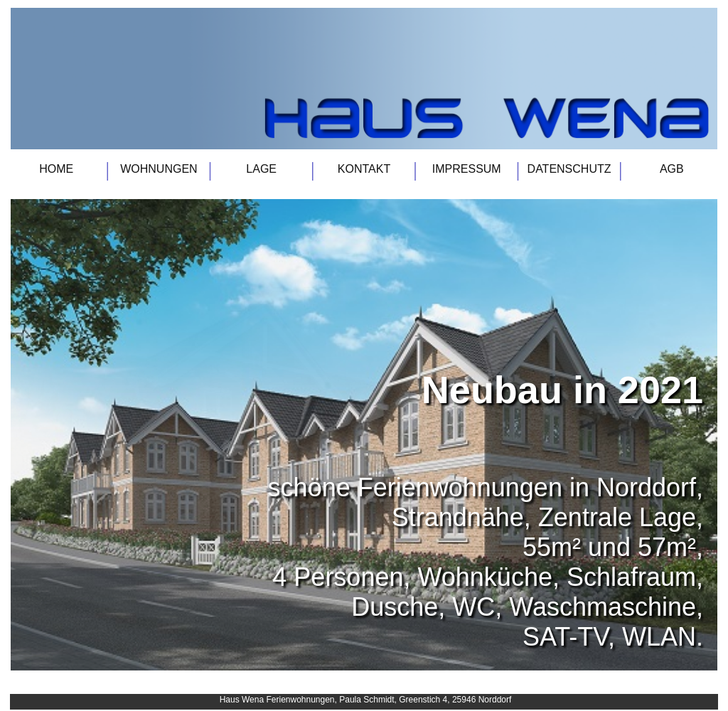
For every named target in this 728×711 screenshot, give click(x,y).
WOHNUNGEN (159, 169)
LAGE (261, 169)
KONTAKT (364, 169)
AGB (672, 169)
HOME (56, 169)
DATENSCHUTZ (569, 169)
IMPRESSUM (467, 169)
